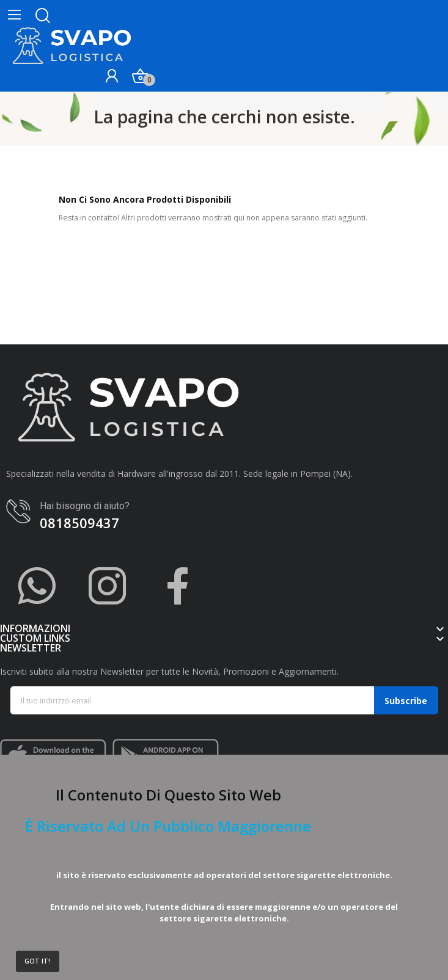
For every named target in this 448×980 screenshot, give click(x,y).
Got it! (37, 961)
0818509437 (79, 523)
